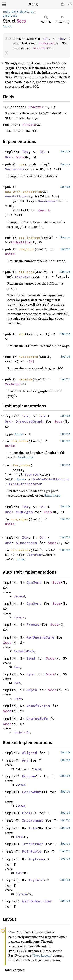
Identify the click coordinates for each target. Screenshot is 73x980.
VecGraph (13, 384)
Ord (8, 157)
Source (8, 26)
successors (28, 357)
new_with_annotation (24, 192)
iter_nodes (21, 465)
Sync (31, 674)
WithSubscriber (37, 901)
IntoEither (33, 844)
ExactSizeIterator (26, 484)
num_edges (20, 519)
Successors (15, 169)
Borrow (28, 776)
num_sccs (26, 249)
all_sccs (26, 272)
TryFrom (36, 859)
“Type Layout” (42, 955)
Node (19, 434)
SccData (40, 48)
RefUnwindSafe (40, 637)
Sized (37, 769)
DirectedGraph (29, 421)
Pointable (32, 851)
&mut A (44, 210)
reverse (26, 379)
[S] (31, 361)
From (26, 813)
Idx (46, 39)
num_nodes (20, 441)
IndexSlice (21, 242)
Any (25, 760)
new (22, 164)
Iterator (23, 276)
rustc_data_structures (18, 12)
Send (31, 658)
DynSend (34, 582)
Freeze (33, 624)
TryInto (36, 880)
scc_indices (29, 238)
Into (33, 828)
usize (10, 254)
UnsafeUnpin (38, 706)
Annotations (16, 196)
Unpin (32, 690)
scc (15, 15)
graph (7, 15)
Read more (25, 457)
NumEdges (24, 512)
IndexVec (47, 43)
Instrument (33, 820)
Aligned (29, 753)
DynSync (34, 603)
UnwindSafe (37, 718)
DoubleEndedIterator (51, 479)
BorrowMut (32, 792)
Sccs (33, 5)
